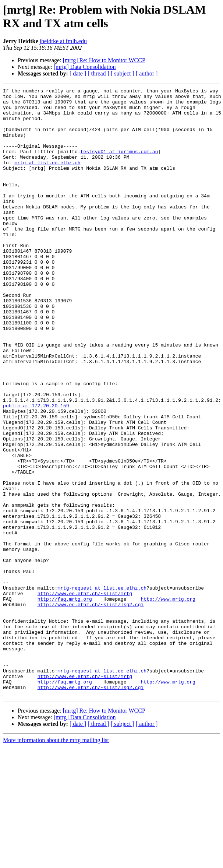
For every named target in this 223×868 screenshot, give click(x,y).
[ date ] (78, 73)
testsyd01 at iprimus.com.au (119, 165)
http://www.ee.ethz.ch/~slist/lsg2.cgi (91, 708)
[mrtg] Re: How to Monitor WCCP (104, 60)
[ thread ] (98, 73)
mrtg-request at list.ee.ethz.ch (102, 688)
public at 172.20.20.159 (36, 470)
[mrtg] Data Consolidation (85, 67)
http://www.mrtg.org (168, 702)
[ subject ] (123, 73)
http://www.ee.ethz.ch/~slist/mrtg (85, 695)
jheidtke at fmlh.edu (63, 41)
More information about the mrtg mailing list (56, 862)
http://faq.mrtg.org (65, 702)
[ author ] (147, 73)
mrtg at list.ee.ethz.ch (47, 178)
